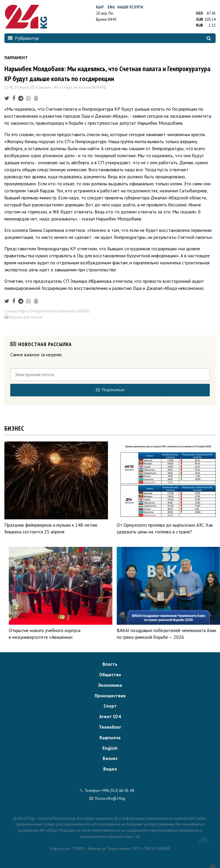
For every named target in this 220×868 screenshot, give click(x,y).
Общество (110, 674)
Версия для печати (23, 317)
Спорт (110, 706)
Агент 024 (110, 716)
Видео (110, 769)
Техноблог (110, 727)
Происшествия (110, 696)
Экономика (110, 685)
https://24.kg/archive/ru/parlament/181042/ (54, 311)
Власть (110, 664)
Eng (111, 7)
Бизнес (110, 758)
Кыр (100, 7)
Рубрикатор (23, 38)
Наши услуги (130, 7)
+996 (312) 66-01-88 (117, 791)
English (110, 748)
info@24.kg (116, 798)
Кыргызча (110, 737)
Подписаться (110, 390)
